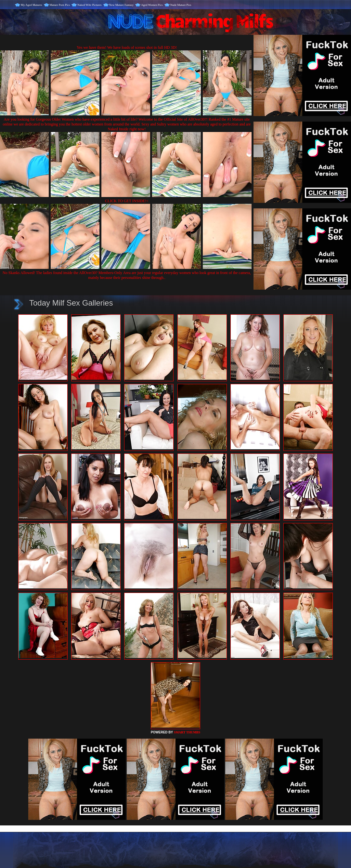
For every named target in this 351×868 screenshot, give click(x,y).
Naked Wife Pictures (89, 5)
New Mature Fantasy (121, 5)
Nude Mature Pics (181, 5)
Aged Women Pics (152, 5)
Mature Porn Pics (60, 5)
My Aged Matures (32, 5)
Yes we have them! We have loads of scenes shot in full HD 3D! (127, 47)
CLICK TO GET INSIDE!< (127, 201)
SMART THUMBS (187, 732)
